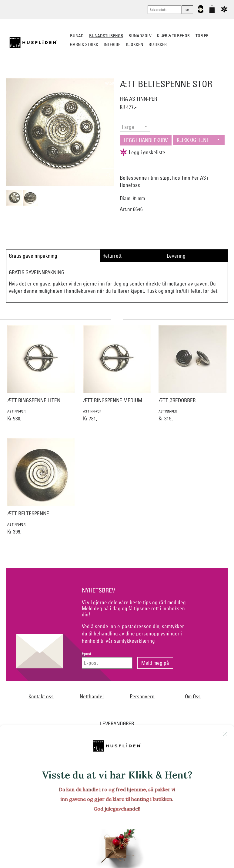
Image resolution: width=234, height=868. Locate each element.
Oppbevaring (114, 74)
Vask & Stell (117, 83)
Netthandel (92, 696)
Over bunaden (147, 74)
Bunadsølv (140, 36)
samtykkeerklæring (134, 641)
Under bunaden (183, 74)
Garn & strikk (84, 44)
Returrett (112, 256)
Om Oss (193, 696)
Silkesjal (86, 74)
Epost (87, 654)
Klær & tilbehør (173, 36)
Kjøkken (135, 44)
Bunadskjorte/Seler (50, 74)
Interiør (112, 44)
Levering (176, 256)
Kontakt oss (41, 696)
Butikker (158, 44)
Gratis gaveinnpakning (33, 256)
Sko (20, 74)
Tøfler (202, 36)
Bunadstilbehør (106, 36)
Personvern (142, 696)
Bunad (77, 36)
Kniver (212, 74)
